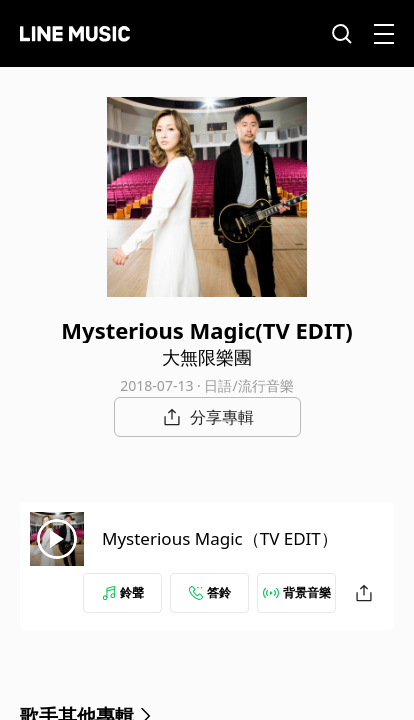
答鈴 (210, 592)
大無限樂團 (207, 357)
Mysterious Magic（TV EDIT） (220, 538)
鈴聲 (123, 592)
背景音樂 (297, 592)
